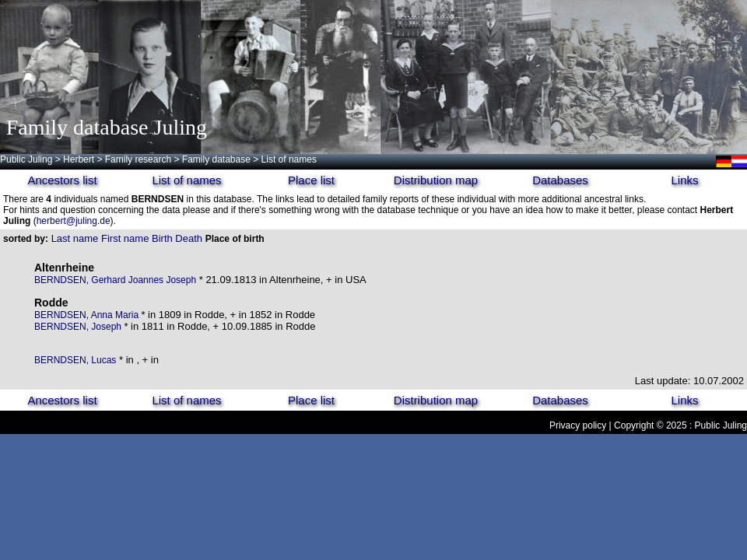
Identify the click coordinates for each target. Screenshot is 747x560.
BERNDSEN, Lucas (75, 360)
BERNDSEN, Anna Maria (88, 315)
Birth (162, 238)
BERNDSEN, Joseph (79, 327)
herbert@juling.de (74, 221)
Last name (75, 238)
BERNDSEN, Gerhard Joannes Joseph (115, 280)
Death (189, 238)
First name (125, 238)
